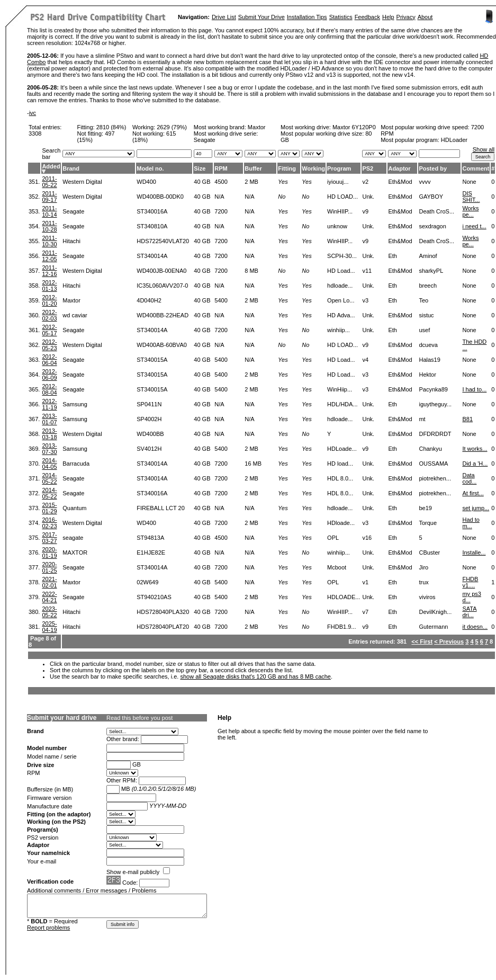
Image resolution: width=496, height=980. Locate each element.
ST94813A (150, 538)
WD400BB (150, 434)
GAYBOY (431, 197)
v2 (365, 182)
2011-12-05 (49, 256)
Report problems (48, 928)
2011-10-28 (49, 226)
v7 (365, 612)
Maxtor (257, 127)
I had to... (474, 389)
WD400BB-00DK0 (160, 197)
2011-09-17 (49, 197)
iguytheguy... (435, 404)
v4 (365, 360)
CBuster (429, 553)
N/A (219, 197)
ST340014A (152, 256)
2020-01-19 (49, 553)
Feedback (367, 17)
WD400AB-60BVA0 (162, 345)
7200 (221, 211)
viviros (427, 597)
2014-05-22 (49, 478)
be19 (425, 508)
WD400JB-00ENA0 (161, 271)
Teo (423, 300)
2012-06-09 (49, 375)
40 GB (202, 182)
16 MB (253, 464)
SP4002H (149, 419)
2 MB (251, 182)
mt (422, 419)
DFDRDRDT (435, 434)
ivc (33, 113)
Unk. (368, 197)
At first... (473, 493)
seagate (73, 538)
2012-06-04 (49, 360)
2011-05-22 (49, 182)
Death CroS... (436, 211)
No (282, 197)
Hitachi (71, 241)
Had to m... (471, 523)
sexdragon (432, 226)
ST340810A (152, 226)
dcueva (428, 345)
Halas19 (429, 360)
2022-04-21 (49, 597)
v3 (365, 300)
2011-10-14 (49, 211)
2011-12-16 (49, 271)
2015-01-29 (49, 508)
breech (428, 286)
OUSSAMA (433, 464)
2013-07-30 (49, 449)
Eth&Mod (400, 182)
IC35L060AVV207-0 (162, 286)
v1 (365, 582)
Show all (484, 149)
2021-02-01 (49, 582)
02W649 (147, 582)
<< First (422, 642)
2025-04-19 (49, 627)
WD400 (146, 182)
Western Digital (82, 182)
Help (388, 17)
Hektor (427, 375)
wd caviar (75, 315)
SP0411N (149, 404)
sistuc (426, 315)
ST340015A (152, 360)
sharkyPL (431, 271)
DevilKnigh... (435, 612)
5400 (221, 300)
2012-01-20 (49, 300)
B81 (467, 419)
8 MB (251, 271)
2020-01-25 (49, 567)
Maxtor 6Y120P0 (354, 127)
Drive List (224, 17)
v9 (365, 211)
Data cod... (469, 478)
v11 (367, 271)
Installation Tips (307, 17)
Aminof (428, 256)
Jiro (423, 567)
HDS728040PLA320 (163, 612)
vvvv (425, 182)
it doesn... (475, 627)
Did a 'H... (475, 464)
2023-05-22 (49, 612)
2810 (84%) (111, 127)
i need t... (474, 226)
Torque (428, 523)
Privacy (406, 17)
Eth (393, 256)
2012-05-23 (49, 345)
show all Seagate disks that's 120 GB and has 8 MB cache (255, 676)
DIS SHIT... (471, 197)
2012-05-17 (49, 330)
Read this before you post (139, 718)
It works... (475, 449)
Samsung (75, 404)
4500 (221, 182)
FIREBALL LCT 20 (161, 508)
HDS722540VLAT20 (163, 241)
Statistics (341, 17)
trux (423, 582)
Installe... (474, 553)
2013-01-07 (49, 419)
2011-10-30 (49, 241)
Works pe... (470, 211)
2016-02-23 (49, 523)
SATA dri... (469, 612)
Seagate (73, 211)
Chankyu (430, 449)
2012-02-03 (49, 315)
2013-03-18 (49, 434)
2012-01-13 (49, 286)
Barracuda (76, 464)
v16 (367, 538)
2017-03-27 (49, 538)
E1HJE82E (151, 553)
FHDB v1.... (470, 582)
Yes (283, 182)
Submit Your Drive (261, 17)
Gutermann (433, 627)
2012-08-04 (49, 389)
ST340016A (152, 211)
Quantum (74, 508)
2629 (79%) (172, 127)
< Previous (449, 642)
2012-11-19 (49, 404)
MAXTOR (75, 553)
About (425, 17)
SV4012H (149, 449)
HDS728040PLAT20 (163, 627)
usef (424, 330)
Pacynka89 (433, 389)
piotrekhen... (435, 478)
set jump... (476, 508)
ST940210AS (154, 597)
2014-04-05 (49, 464)
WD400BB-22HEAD (163, 315)
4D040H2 (149, 300)
